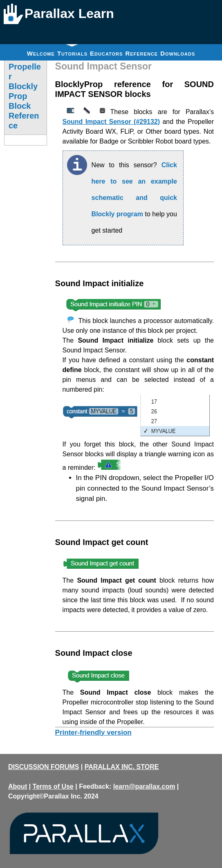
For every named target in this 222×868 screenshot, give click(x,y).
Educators (106, 53)
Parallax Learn (69, 13)
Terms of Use (53, 786)
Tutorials (72, 50)
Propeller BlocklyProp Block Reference (25, 96)
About (18, 786)
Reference (141, 53)
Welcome (41, 53)
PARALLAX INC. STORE (122, 767)
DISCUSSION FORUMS (44, 767)
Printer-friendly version (93, 732)
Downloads (178, 53)
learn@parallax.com (144, 786)
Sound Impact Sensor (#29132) (111, 122)
